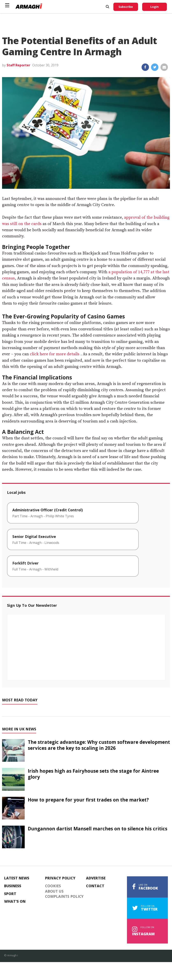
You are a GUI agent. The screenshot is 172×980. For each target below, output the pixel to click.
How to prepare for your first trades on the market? (88, 800)
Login (155, 7)
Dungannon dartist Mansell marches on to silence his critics (98, 829)
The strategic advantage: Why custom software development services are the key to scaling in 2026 (99, 745)
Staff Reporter (18, 65)
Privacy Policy (60, 878)
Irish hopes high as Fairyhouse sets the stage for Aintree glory (93, 774)
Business (13, 886)
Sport (10, 894)
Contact (95, 886)
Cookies (53, 886)
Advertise (96, 878)
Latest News (17, 878)
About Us (54, 891)
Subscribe (126, 7)
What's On (15, 901)
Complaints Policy (64, 897)
